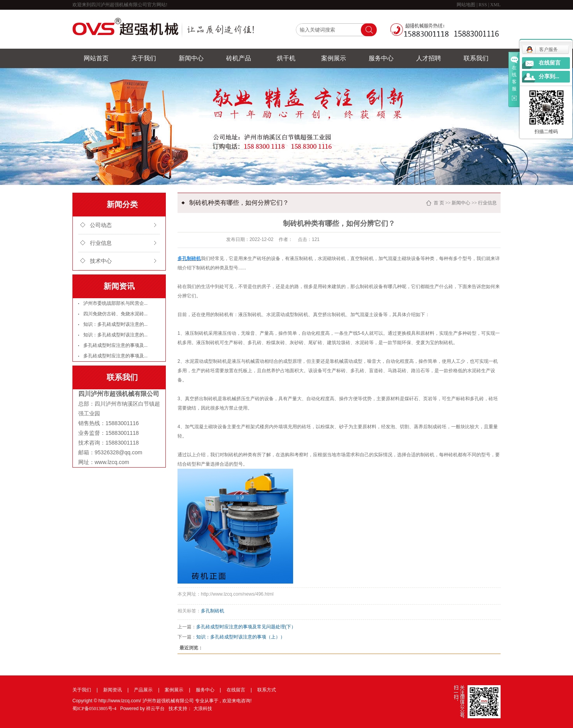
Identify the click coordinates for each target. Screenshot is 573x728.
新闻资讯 (112, 690)
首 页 (439, 203)
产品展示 (143, 690)
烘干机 (286, 58)
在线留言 (236, 690)
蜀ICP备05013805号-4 (94, 709)
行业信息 (101, 243)
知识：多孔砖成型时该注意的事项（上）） (241, 637)
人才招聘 (429, 58)
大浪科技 (203, 709)
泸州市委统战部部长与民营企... (115, 303)
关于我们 (144, 58)
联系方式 (267, 690)
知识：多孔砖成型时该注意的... (115, 324)
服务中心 (381, 58)
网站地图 (467, 5)
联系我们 (476, 58)
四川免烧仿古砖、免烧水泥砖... (115, 314)
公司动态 (101, 225)
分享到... (549, 76)
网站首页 (96, 58)
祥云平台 (155, 709)
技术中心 (101, 261)
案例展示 (334, 58)
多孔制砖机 (213, 611)
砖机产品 (239, 58)
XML (495, 5)
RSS (483, 5)
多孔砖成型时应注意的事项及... (115, 345)
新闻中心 (191, 58)
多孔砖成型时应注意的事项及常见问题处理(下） (246, 627)
